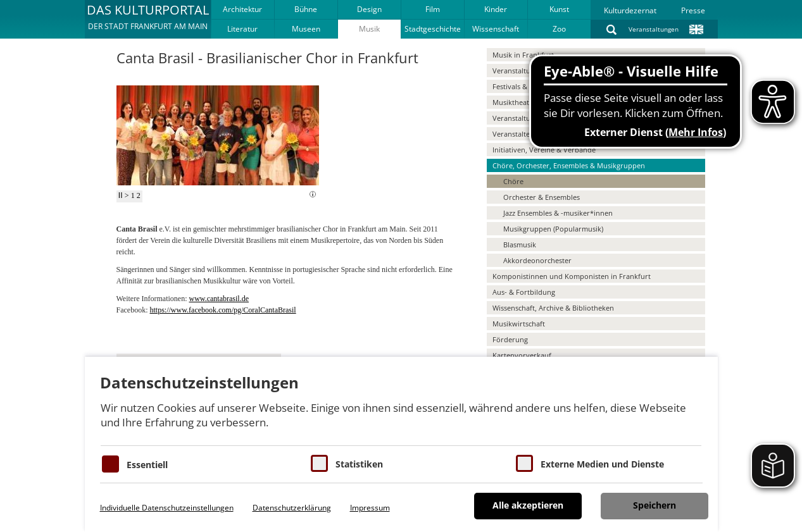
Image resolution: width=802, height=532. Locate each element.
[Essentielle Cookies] (110, 464)
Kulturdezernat (630, 10)
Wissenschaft (496, 29)
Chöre (513, 181)
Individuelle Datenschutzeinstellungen (167, 508)
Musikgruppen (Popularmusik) (553, 229)
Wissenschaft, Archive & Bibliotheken (553, 308)
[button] (148, 19)
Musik (369, 29)
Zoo (559, 29)
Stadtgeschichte (433, 29)
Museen (306, 29)
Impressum (370, 508)
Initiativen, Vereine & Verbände (544, 150)
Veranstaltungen (654, 29)
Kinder (496, 9)
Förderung (510, 339)
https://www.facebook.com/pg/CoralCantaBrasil (223, 310)
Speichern (655, 505)
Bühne (306, 9)
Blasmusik (520, 244)
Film (433, 9)
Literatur (242, 29)
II (121, 195)
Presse (693, 10)
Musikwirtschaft (519, 324)
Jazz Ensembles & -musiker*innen (558, 213)
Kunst (559, 9)
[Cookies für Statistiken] (319, 463)
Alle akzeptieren (528, 505)
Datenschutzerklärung (292, 508)
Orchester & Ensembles (542, 197)
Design (369, 9)
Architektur (242, 9)
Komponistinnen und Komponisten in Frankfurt (572, 276)
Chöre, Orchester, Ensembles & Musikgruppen (569, 165)
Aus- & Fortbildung (524, 292)
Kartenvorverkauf (522, 355)
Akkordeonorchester (537, 260)
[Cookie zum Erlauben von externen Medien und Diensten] (524, 463)
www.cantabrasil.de (219, 299)
